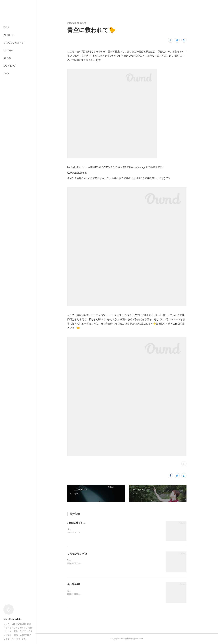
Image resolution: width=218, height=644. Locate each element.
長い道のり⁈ (74, 584)
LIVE (7, 74)
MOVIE (8, 51)
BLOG (7, 58)
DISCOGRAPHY (14, 43)
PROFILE (9, 35)
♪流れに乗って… (76, 523)
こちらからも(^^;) (77, 554)
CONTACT (10, 66)
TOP (6, 28)
